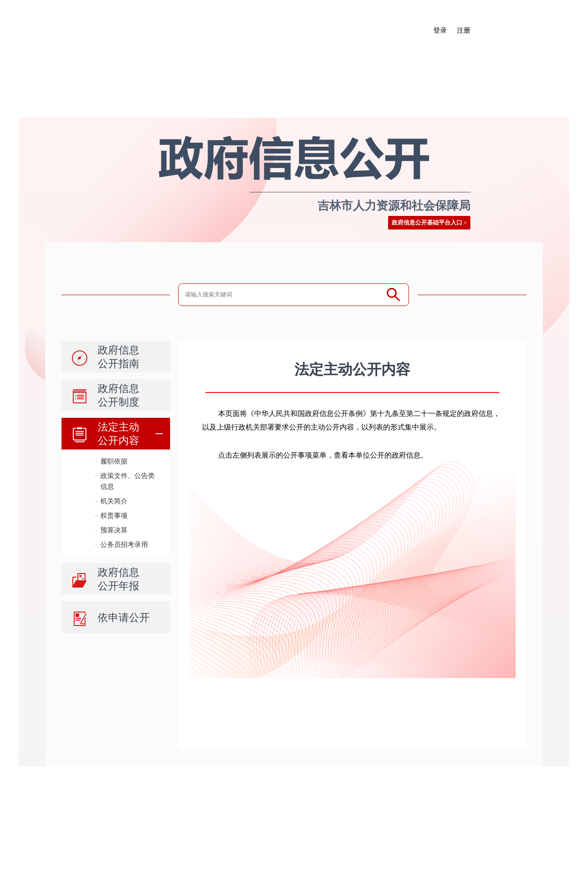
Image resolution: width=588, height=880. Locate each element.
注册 (464, 30)
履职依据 (114, 461)
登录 (440, 30)
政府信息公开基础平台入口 (427, 222)
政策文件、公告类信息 (128, 481)
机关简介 (114, 501)
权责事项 (114, 515)
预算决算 (114, 530)
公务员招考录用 (124, 544)
